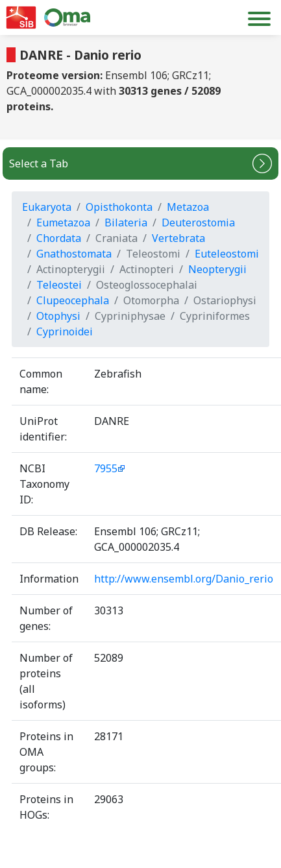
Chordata (59, 238)
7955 (106, 468)
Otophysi (58, 316)
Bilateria (126, 223)
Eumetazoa (63, 223)
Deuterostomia (198, 223)
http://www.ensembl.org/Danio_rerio (184, 579)
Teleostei (59, 285)
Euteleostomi (227, 254)
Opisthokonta (119, 207)
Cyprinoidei (65, 332)
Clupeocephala (73, 300)
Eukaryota (47, 207)
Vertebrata (178, 238)
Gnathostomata (74, 254)
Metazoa (188, 207)
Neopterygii (217, 269)
